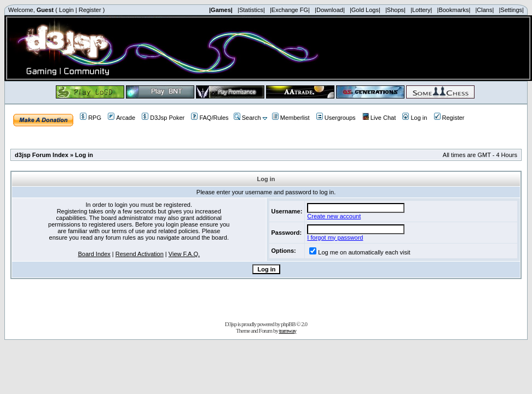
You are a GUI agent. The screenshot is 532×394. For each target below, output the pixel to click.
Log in (415, 118)
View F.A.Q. (184, 254)
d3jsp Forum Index (42, 155)
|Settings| (511, 10)
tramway (288, 331)
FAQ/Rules (210, 118)
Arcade (122, 118)
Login (66, 10)
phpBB (288, 324)
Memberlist (291, 118)
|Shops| (395, 10)
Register (90, 10)
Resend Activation (140, 254)
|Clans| (484, 10)
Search (247, 118)
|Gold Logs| (365, 10)
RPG (91, 118)
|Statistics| (251, 10)
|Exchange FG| (290, 10)
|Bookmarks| (454, 10)
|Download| (330, 10)
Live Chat (379, 118)
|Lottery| (421, 10)
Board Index (94, 254)
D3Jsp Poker (163, 118)
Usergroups (336, 118)
